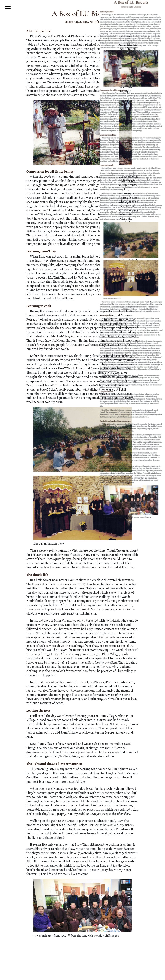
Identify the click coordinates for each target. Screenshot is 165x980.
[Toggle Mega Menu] (8, 7)
